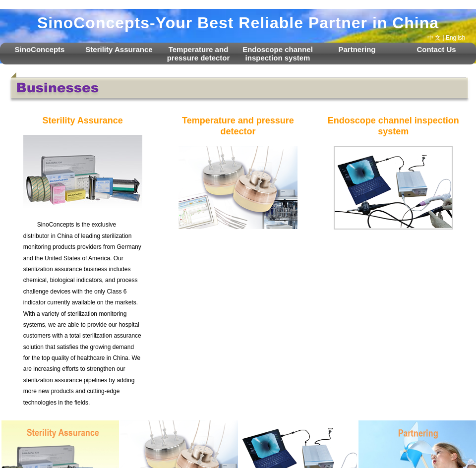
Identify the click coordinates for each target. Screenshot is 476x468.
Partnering (357, 49)
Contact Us (436, 49)
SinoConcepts (40, 49)
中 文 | (436, 38)
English (455, 38)
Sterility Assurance (119, 49)
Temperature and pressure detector (199, 54)
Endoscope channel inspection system (278, 54)
